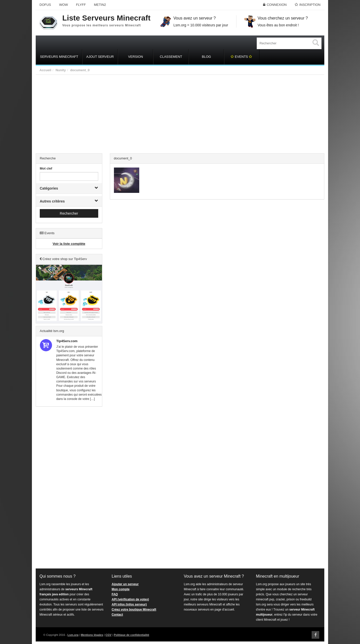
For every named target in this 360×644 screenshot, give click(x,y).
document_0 (80, 70)
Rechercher (69, 213)
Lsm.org (73, 635)
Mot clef (46, 168)
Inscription (310, 5)
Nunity (61, 70)
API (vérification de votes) (130, 599)
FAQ (115, 594)
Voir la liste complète (69, 244)
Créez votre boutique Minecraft (134, 610)
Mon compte (121, 589)
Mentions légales (92, 635)
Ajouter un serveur (125, 584)
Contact (117, 615)
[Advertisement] (180, 113)
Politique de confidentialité (131, 635)
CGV (109, 635)
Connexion (277, 5)
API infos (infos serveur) (129, 604)
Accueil (45, 70)
